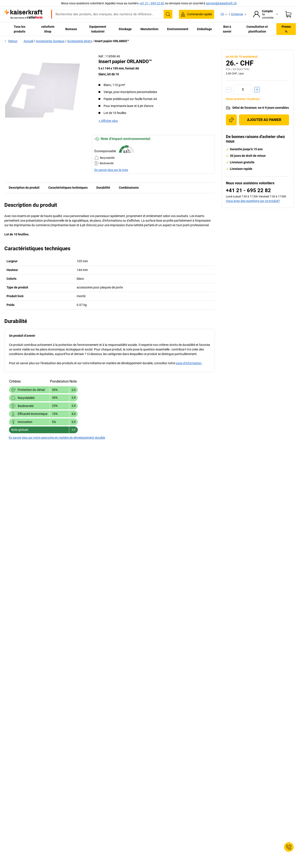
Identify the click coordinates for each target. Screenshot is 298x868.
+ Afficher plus (108, 121)
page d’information (189, 363)
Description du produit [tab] (24, 188)
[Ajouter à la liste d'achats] (231, 120)
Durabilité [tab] (103, 188)
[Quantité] (243, 90)
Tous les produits (20, 29)
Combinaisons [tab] (129, 188)
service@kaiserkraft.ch (221, 3)
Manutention (149, 29)
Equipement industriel (98, 29)
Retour (11, 41)
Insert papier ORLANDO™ (112, 41)
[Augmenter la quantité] (257, 90)
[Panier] (288, 14)
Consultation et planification (257, 29)
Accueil (28, 41)
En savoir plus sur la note (111, 170)
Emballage (204, 29)
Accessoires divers (80, 41)
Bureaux (71, 29)
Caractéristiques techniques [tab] (68, 188)
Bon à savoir (227, 29)
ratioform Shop (48, 29)
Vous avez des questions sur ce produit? (253, 201)
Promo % (286, 29)
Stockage (125, 29)
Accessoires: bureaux (50, 41)
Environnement (178, 29)
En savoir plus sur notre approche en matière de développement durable (57, 438)
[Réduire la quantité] (229, 90)
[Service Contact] (289, 847)
